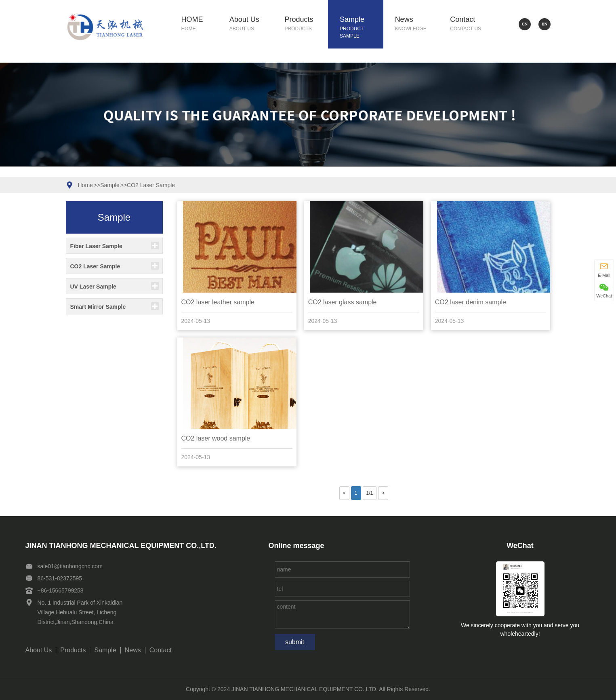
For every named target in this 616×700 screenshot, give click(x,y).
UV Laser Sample (93, 287)
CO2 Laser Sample (151, 185)
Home (85, 185)
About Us (251, 24)
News (417, 24)
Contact (472, 24)
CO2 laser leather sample (218, 302)
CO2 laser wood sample (216, 438)
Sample (362, 28)
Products (306, 24)
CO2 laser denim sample (471, 302)
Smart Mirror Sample (98, 307)
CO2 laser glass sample (343, 302)
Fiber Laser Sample (96, 246)
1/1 (370, 493)
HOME (199, 24)
